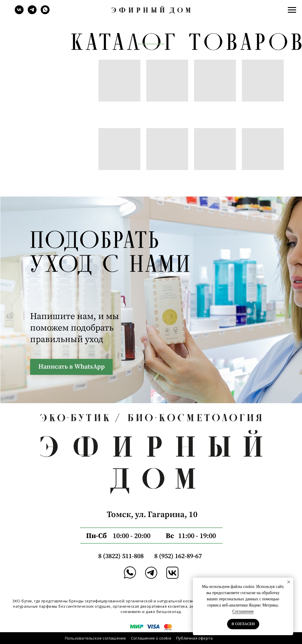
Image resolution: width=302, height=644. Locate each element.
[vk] (19, 13)
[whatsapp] (45, 13)
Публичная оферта (194, 638)
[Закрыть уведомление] (289, 582)
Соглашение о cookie (151, 638)
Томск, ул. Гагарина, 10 (152, 515)
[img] (151, 573)
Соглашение (243, 611)
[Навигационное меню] (292, 10)
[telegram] (32, 13)
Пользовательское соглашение (95, 638)
